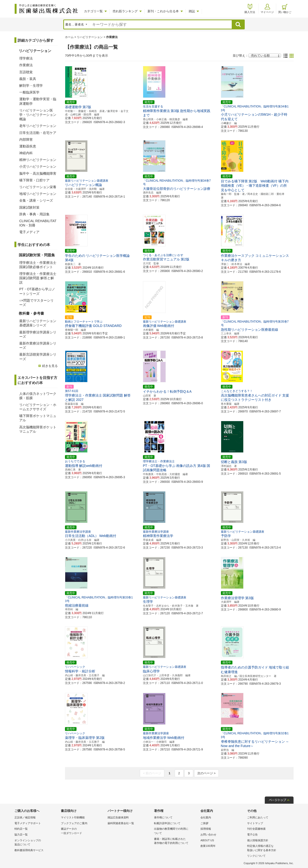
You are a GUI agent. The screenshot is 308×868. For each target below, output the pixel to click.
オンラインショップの (36, 843)
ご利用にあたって (258, 817)
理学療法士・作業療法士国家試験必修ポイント (38, 265)
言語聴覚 (26, 72)
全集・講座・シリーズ (36, 200)
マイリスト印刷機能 (73, 817)
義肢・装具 (28, 79)
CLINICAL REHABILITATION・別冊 (38, 223)
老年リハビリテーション (38, 126)
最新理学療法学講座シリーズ (38, 334)
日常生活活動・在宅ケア (38, 133)
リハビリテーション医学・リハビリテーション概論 (38, 115)
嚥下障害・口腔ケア (34, 180)
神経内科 (26, 153)
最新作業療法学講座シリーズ (38, 345)
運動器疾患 (28, 146)
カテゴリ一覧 (93, 11)
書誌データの (83, 831)
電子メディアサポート (28, 823)
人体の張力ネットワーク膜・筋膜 (38, 396)
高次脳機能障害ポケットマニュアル (38, 429)
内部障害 (26, 139)
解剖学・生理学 (31, 86)
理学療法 (26, 58)
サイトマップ (255, 823)
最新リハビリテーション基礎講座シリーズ (38, 323)
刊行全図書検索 (256, 829)
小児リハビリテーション (38, 166)
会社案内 (206, 817)
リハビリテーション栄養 (38, 187)
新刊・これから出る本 (163, 11)
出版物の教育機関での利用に (176, 831)
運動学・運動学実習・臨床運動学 (38, 101)
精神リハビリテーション (38, 160)
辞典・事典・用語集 (34, 214)
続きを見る (50, 366)
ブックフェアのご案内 (74, 823)
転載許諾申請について (167, 823)
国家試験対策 (29, 207)
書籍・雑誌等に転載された (176, 841)
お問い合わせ (208, 835)
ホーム (69, 37)
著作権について (163, 817)
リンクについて (256, 856)
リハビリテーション (90, 37)
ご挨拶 (204, 823)
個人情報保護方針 (258, 840)
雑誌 (192, 11)
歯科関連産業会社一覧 (121, 823)
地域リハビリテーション (38, 194)
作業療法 (26, 65)
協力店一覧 (21, 835)
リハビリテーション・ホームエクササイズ (38, 407)
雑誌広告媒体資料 (118, 817)
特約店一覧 (21, 829)
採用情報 (206, 829)
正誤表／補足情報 (25, 817)
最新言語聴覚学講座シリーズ (38, 357)
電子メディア (29, 232)
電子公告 (252, 835)
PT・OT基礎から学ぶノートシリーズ (37, 291)
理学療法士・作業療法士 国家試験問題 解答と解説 (38, 278)
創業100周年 (208, 846)
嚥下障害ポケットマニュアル (38, 418)
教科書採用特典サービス (29, 850)
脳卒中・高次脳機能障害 (38, 173)
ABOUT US (207, 840)
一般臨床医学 (29, 92)
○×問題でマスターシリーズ (36, 303)
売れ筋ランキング (125, 11)
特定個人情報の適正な (269, 848)
